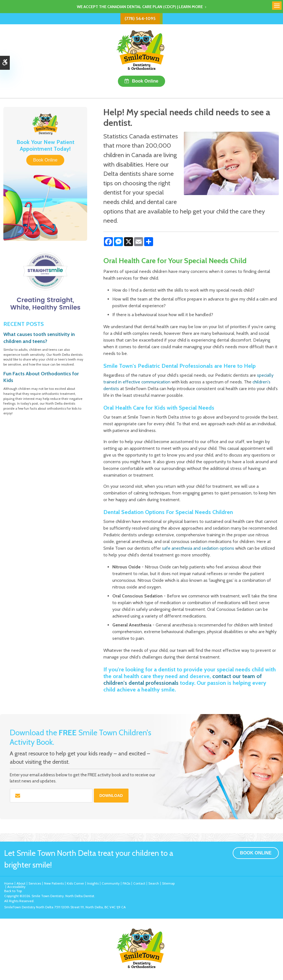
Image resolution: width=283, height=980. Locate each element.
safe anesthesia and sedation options (198, 548)
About (21, 883)
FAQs (126, 883)
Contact (139, 883)
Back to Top (13, 891)
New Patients (54, 883)
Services (35, 883)
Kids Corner (75, 883)
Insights (93, 883)
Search (154, 883)
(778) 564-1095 (140, 19)
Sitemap (168, 883)
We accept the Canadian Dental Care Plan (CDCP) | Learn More (140, 7)
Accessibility (16, 887)
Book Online (145, 81)
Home (9, 883)
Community (111, 883)
